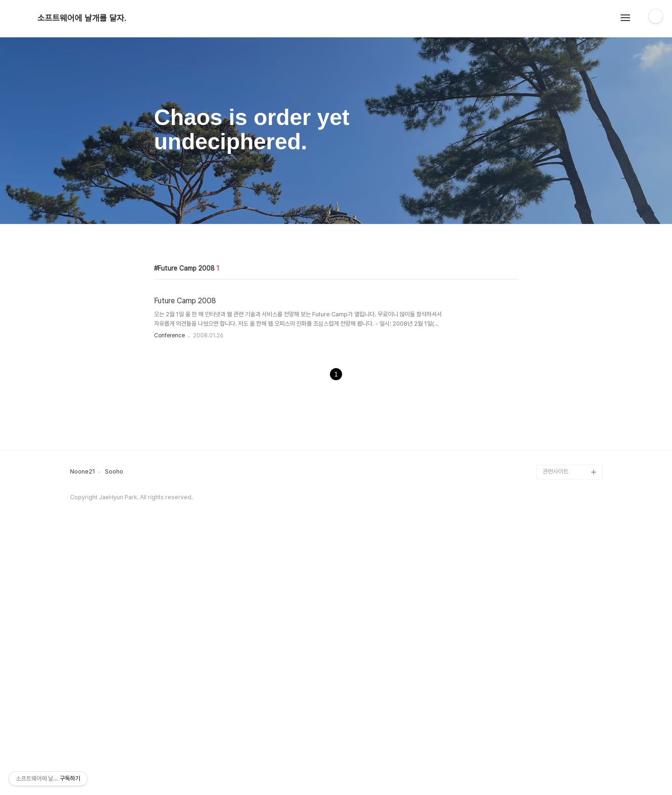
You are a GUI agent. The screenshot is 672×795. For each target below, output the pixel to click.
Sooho (114, 733)
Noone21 (83, 733)
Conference (169, 466)
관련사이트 (556, 733)
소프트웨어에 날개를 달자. (82, 18)
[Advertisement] (336, 304)
